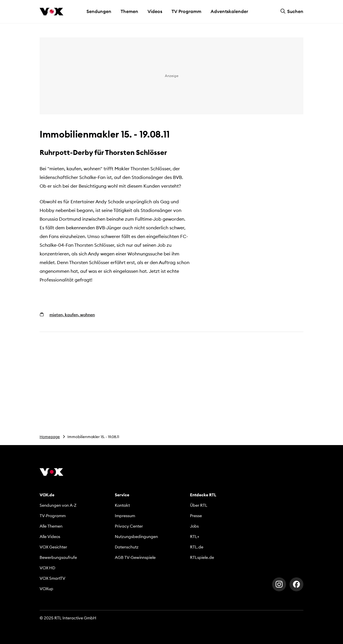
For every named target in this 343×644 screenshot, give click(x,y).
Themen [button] (129, 11)
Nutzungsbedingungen (136, 537)
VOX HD (47, 568)
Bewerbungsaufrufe (58, 557)
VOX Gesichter (53, 547)
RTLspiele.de (202, 557)
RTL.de (197, 547)
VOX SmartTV (52, 578)
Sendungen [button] (99, 11)
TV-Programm (53, 516)
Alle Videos (50, 537)
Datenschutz (127, 547)
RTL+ (195, 537)
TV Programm (186, 11)
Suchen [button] (292, 11)
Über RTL (199, 505)
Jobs (194, 526)
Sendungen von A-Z (58, 505)
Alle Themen (51, 526)
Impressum (125, 516)
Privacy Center (129, 526)
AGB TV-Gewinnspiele (135, 557)
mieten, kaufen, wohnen (72, 315)
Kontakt (122, 505)
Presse (196, 516)
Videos (155, 11)
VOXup (46, 589)
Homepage (50, 437)
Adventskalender (229, 11)
